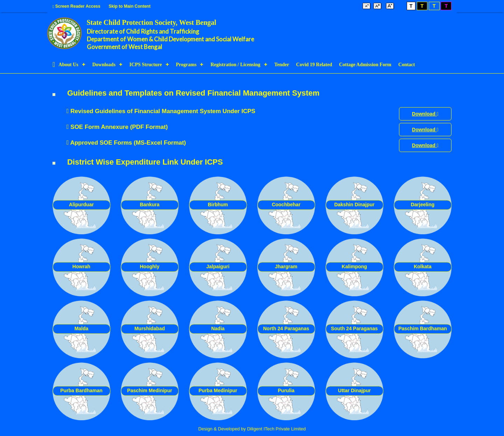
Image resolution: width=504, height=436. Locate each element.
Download (425, 114)
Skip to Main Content (130, 6)
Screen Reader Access (76, 6)
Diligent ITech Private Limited (276, 429)
